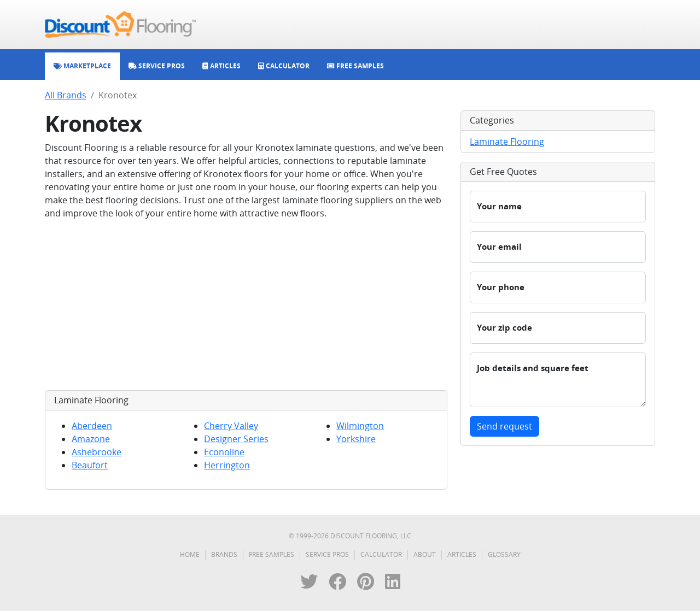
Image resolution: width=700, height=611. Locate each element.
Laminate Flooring (507, 142)
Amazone (91, 439)
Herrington (227, 465)
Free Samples (272, 554)
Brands (224, 554)
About (425, 554)
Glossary (504, 554)
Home (190, 554)
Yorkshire (356, 439)
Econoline (224, 452)
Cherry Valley (231, 426)
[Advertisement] (246, 305)
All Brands (66, 95)
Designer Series (236, 439)
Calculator (381, 554)
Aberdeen (92, 426)
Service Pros (327, 554)
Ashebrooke (97, 452)
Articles (462, 554)
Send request (504, 426)
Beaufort (90, 465)
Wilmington (360, 426)
